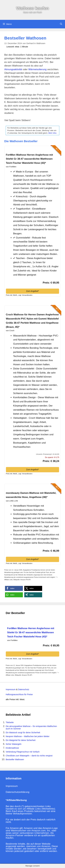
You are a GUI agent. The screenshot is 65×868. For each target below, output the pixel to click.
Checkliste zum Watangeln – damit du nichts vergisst (29, 756)
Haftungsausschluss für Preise (19, 694)
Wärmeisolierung (37, 69)
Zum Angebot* (32, 291)
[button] (14, 588)
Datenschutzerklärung (17, 792)
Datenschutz (23, 689)
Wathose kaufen (32, 8)
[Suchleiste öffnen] (61, 24)
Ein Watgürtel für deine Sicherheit (21, 740)
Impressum (11, 689)
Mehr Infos (52, 133)
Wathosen (41, 43)
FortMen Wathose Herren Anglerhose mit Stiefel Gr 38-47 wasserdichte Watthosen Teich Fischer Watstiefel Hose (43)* (29, 159)
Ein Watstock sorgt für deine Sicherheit (23, 733)
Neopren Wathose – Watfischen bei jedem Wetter (28, 736)
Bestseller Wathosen (15, 759)
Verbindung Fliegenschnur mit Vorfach (23, 752)
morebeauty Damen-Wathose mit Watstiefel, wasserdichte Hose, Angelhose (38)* (31, 495)
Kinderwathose (12, 748)
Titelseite (10, 722)
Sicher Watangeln (14, 744)
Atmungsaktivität (13, 69)
